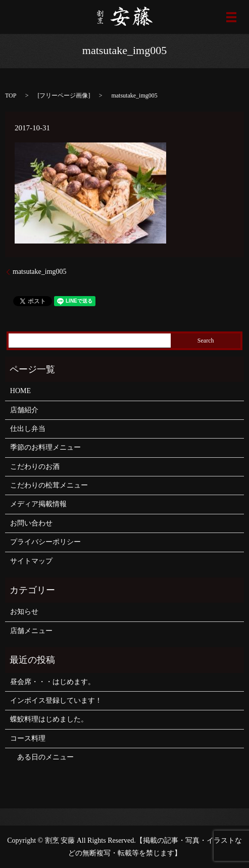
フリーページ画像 (64, 95)
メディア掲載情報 (38, 504)
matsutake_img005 (40, 272)
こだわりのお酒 (35, 467)
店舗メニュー (31, 631)
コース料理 (28, 738)
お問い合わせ (31, 523)
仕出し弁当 (28, 429)
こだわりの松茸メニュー (49, 485)
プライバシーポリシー (45, 542)
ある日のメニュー (42, 757)
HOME (20, 391)
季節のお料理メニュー (45, 447)
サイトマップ (31, 561)
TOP (11, 95)
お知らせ (24, 612)
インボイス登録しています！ (56, 701)
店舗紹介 (24, 410)
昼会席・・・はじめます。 (53, 682)
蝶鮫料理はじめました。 (49, 719)
